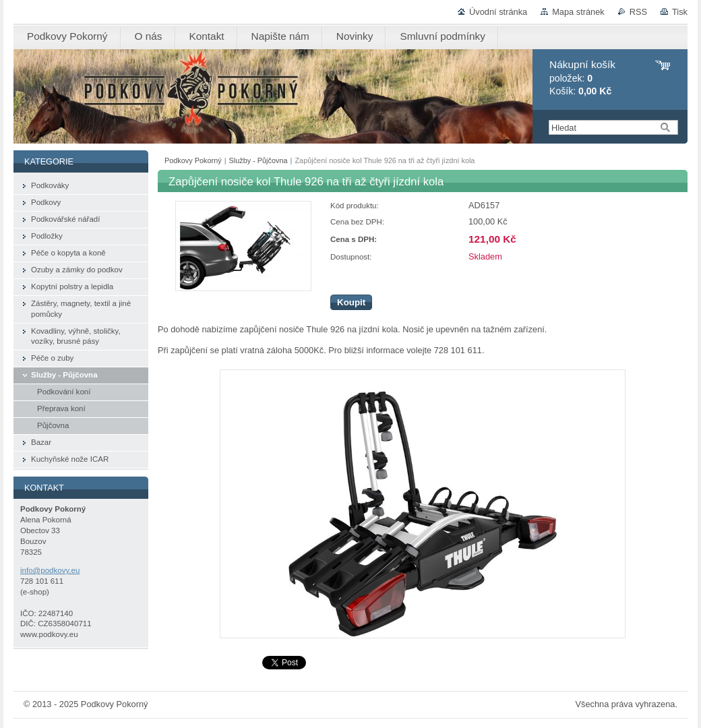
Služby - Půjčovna (258, 160)
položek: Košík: (582, 78)
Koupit (351, 302)
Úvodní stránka (498, 12)
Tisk (680, 12)
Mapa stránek (578, 12)
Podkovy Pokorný (193, 160)
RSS (638, 12)
